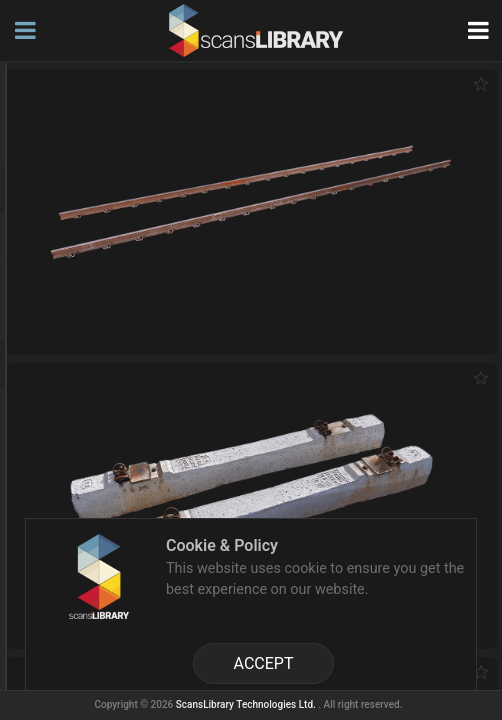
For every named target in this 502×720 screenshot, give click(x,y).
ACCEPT (264, 663)
